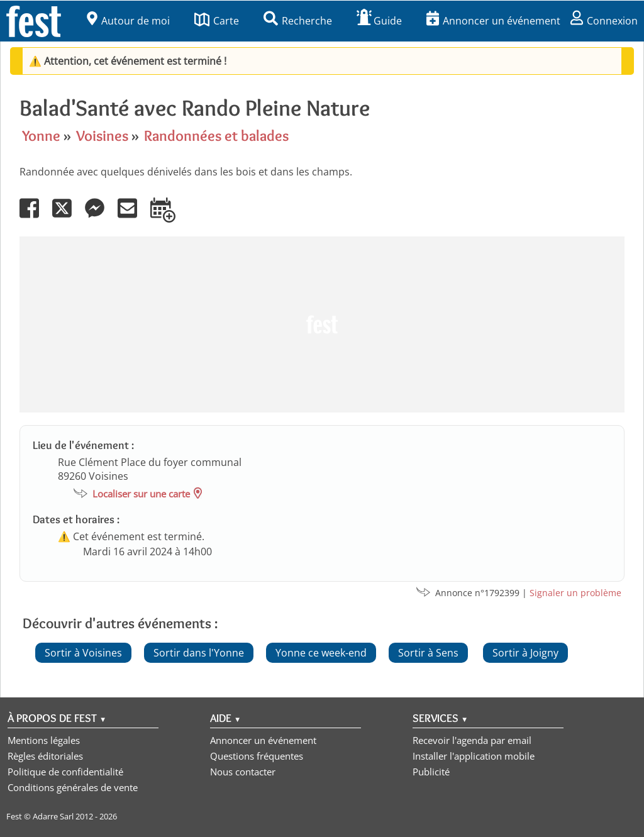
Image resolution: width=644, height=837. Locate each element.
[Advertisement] (322, 324)
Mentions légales (44, 740)
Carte (217, 21)
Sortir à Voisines (83, 653)
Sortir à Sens (428, 653)
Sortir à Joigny (525, 653)
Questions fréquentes (257, 756)
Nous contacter (243, 772)
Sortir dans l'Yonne (199, 653)
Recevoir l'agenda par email (472, 740)
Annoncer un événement (493, 21)
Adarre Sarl (53, 816)
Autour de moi (128, 21)
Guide (379, 21)
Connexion (604, 21)
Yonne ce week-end (321, 653)
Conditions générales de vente (73, 787)
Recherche (298, 21)
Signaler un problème (575, 593)
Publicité (431, 772)
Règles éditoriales (45, 756)
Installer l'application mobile (474, 756)
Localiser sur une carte (141, 494)
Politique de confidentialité (65, 772)
